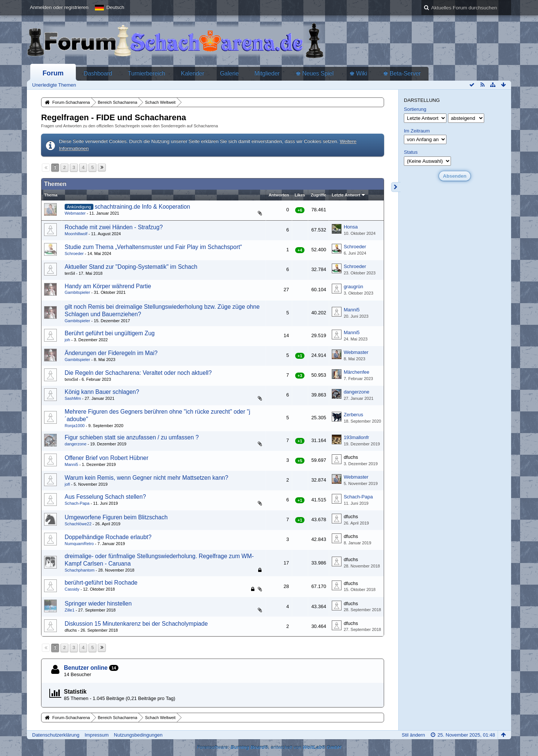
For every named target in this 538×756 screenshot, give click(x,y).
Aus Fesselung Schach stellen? (105, 497)
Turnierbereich (146, 73)
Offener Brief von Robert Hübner (106, 458)
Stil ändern (413, 735)
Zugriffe (319, 195)
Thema (51, 195)
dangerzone (357, 392)
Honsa (351, 227)
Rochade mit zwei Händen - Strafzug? (114, 227)
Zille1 (69, 610)
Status (411, 152)
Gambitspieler (77, 292)
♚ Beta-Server (402, 73)
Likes (300, 195)
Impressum (96, 735)
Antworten (279, 195)
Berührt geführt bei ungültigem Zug (110, 333)
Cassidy (72, 589)
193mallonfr (356, 437)
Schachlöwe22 (78, 524)
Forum (53, 73)
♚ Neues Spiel (315, 73)
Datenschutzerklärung (56, 735)
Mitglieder (267, 73)
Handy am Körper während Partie (108, 286)
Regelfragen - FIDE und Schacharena (114, 117)
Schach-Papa (77, 503)
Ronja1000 (75, 426)
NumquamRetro (79, 544)
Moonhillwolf (76, 234)
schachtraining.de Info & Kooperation (142, 207)
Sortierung (415, 109)
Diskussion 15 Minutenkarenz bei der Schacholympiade (136, 624)
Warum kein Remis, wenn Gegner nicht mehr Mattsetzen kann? (146, 478)
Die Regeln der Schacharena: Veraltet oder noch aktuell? (138, 373)
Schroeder (74, 253)
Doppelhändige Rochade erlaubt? (108, 537)
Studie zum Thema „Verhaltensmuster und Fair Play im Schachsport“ (153, 247)
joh (67, 340)
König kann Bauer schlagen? (102, 392)
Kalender (192, 73)
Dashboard (98, 73)
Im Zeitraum (417, 131)
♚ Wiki (358, 73)
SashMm (73, 398)
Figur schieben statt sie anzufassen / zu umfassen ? (132, 437)
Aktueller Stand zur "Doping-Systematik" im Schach (131, 267)
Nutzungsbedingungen (138, 735)
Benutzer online (86, 668)
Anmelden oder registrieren (59, 7)
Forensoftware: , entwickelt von (269, 747)
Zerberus (353, 415)
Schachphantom (80, 570)
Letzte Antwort (346, 195)
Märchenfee (357, 372)
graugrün (353, 287)
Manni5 (352, 310)
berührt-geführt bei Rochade (101, 583)
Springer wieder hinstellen (98, 603)
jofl (67, 484)
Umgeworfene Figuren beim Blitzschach (116, 517)
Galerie (229, 73)
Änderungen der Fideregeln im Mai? (111, 353)
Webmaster (75, 213)
